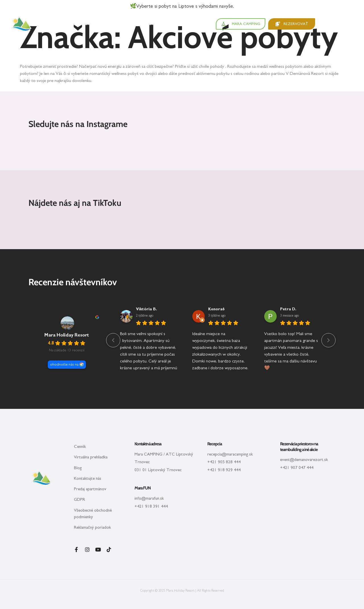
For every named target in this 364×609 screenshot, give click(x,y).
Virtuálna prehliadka (91, 457)
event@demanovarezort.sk (304, 460)
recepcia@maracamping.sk (230, 454)
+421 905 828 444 (224, 462)
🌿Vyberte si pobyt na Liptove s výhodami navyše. (182, 6)
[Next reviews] (328, 340)
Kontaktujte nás (88, 478)
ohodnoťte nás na (64, 364)
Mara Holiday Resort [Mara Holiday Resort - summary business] (67, 335)
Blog (78, 468)
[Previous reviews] (113, 340)
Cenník (80, 447)
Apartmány (57, 24)
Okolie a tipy (87, 24)
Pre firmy (188, 24)
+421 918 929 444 (224, 470)
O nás (208, 24)
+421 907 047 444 (297, 468)
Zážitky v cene (120, 24)
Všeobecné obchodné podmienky (93, 514)
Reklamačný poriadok (92, 527)
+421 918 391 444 (151, 506)
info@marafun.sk (149, 498)
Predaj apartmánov (90, 489)
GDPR (79, 500)
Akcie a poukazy (158, 24)
